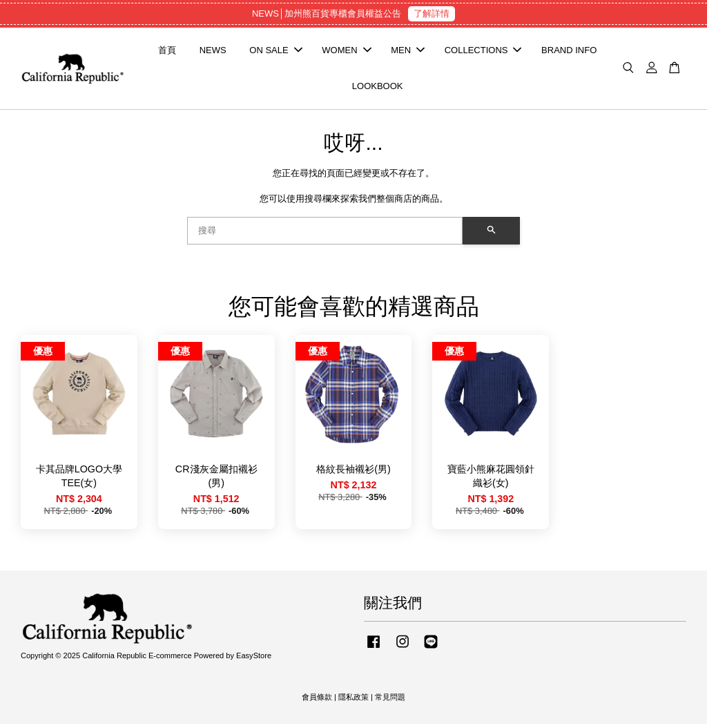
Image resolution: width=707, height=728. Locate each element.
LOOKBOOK (378, 88)
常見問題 (390, 701)
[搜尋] (325, 235)
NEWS (213, 52)
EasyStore (254, 660)
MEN (408, 52)
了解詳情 (432, 13)
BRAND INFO (569, 52)
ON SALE (275, 52)
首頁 (167, 52)
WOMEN (346, 52)
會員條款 (317, 701)
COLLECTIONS (483, 52)
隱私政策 (353, 701)
